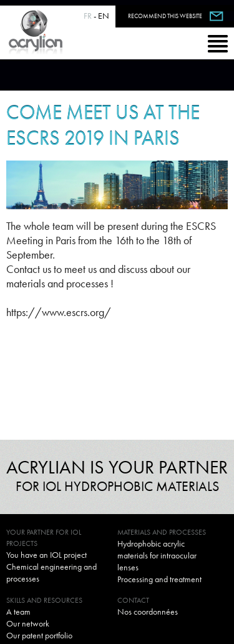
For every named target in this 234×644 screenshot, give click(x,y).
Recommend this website (165, 16)
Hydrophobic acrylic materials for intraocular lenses (157, 555)
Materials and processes (162, 532)
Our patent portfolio (39, 635)
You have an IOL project (46, 555)
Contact (133, 600)
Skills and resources (44, 600)
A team (18, 612)
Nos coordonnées (148, 612)
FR (88, 16)
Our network (28, 623)
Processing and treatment (159, 579)
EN (104, 16)
